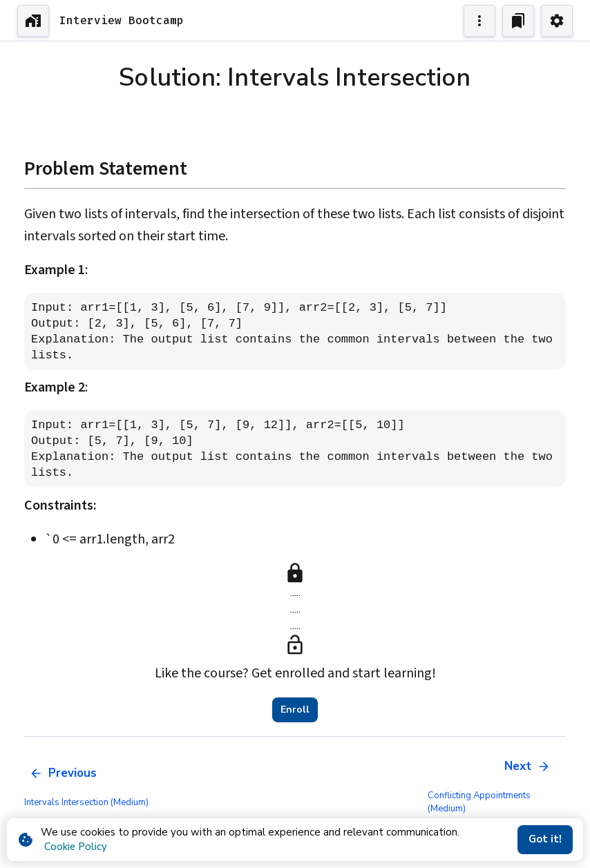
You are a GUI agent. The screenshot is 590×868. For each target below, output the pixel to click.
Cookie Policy (76, 847)
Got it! (545, 840)
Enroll (295, 710)
